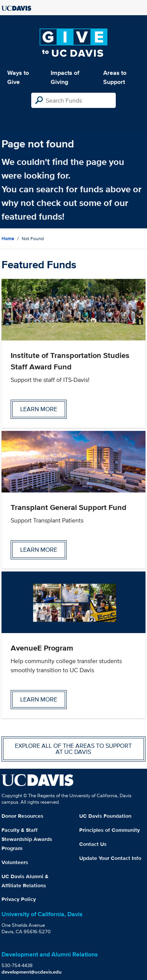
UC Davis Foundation (105, 816)
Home (8, 238)
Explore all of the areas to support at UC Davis (73, 749)
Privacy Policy (19, 899)
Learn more (39, 409)
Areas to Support (115, 77)
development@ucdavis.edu (32, 972)
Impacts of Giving (65, 77)
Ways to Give (18, 77)
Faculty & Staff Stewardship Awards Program (27, 839)
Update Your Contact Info (110, 858)
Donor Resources (22, 816)
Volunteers (15, 862)
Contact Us (93, 844)
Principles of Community (109, 830)
